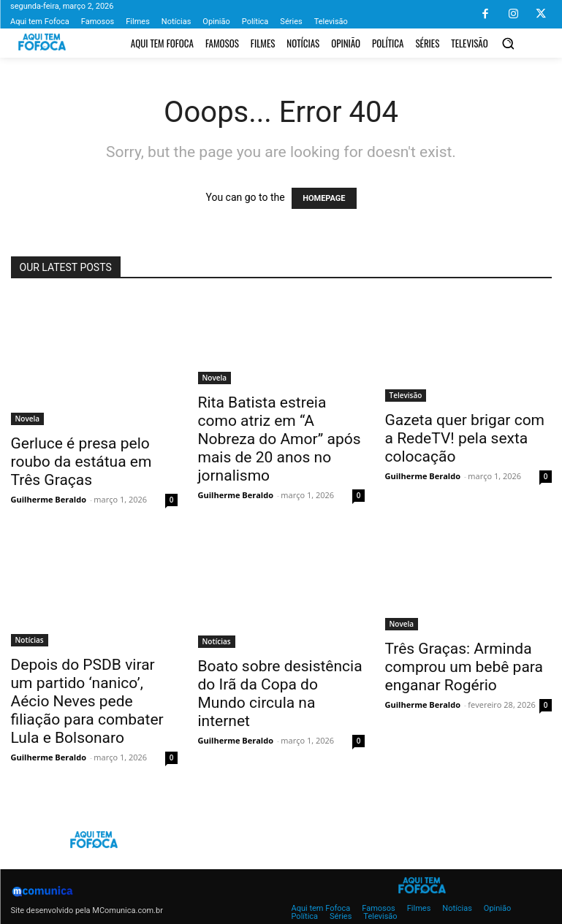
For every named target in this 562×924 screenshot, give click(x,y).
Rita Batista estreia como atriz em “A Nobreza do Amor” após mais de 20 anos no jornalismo (280, 439)
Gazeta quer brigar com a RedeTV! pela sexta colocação (465, 438)
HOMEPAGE (324, 198)
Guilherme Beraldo (49, 499)
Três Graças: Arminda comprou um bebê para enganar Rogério (464, 667)
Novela (28, 419)
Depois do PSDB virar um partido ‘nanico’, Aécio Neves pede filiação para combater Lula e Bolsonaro (87, 701)
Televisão (406, 395)
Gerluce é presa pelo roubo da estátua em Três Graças (81, 462)
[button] (509, 43)
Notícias (30, 640)
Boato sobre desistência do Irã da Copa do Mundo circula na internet (280, 694)
